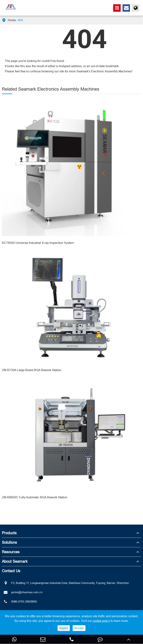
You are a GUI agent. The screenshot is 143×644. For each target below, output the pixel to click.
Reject (64, 628)
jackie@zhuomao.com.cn (22, 592)
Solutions (9, 542)
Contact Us (11, 571)
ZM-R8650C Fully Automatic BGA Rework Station (35, 497)
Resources (11, 552)
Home (12, 20)
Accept (79, 628)
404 (20, 20)
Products (9, 533)
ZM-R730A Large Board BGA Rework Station (32, 370)
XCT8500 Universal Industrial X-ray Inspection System (38, 243)
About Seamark (15, 561)
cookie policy (101, 621)
